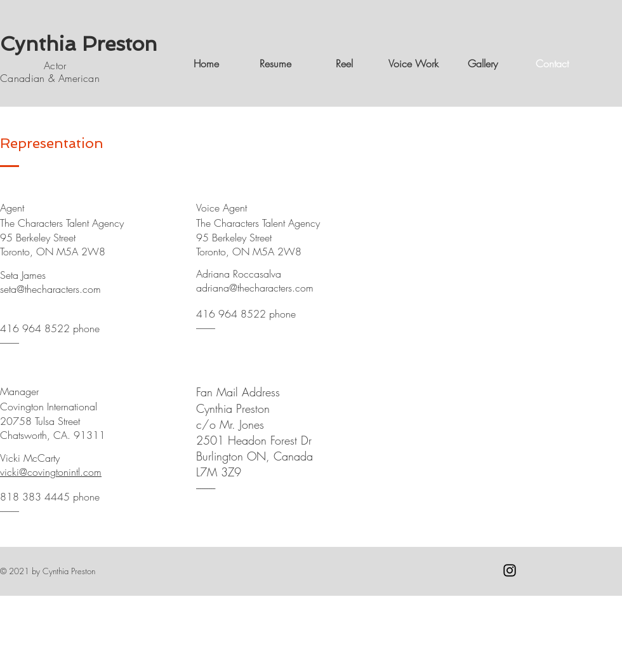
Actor (36, 65)
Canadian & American (51, 78)
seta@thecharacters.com (50, 289)
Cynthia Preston (79, 44)
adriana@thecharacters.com (255, 288)
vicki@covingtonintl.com (51, 472)
